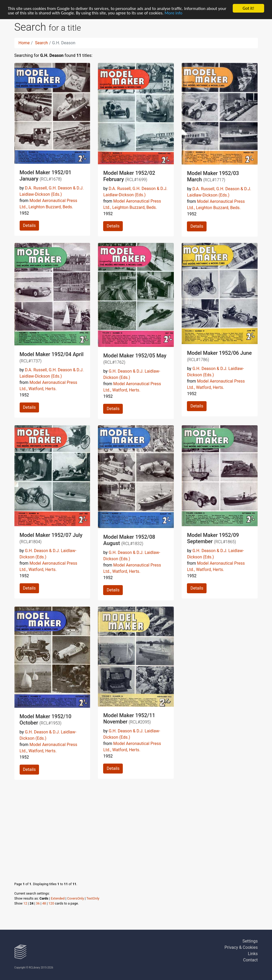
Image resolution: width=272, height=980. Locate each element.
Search (41, 43)
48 (44, 903)
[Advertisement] (136, 825)
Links (253, 954)
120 (51, 903)
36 (38, 903)
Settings (250, 941)
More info (174, 13)
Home (24, 43)
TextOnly (93, 898)
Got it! (248, 8)
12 (25, 903)
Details (29, 225)
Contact (251, 960)
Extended (58, 898)
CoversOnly (75, 898)
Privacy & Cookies (241, 947)
